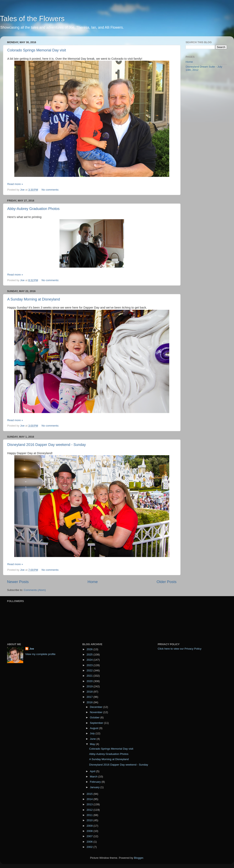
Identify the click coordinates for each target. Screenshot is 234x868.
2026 (90, 649)
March (94, 777)
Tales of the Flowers (32, 19)
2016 (90, 702)
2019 (90, 686)
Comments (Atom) (35, 590)
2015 (90, 794)
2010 (90, 820)
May (93, 744)
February (96, 782)
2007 (90, 836)
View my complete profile (40, 654)
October (95, 717)
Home (93, 582)
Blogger (139, 858)
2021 (90, 676)
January (95, 787)
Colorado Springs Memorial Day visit (37, 50)
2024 (90, 660)
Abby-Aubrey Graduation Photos (33, 209)
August (94, 728)
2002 (90, 847)
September (97, 723)
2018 (90, 692)
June (93, 739)
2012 (90, 810)
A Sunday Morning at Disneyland (34, 299)
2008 (90, 831)
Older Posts (167, 582)
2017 (90, 697)
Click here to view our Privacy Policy (180, 649)
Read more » (15, 184)
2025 (90, 655)
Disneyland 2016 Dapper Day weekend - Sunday (46, 445)
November (96, 712)
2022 (90, 670)
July (93, 733)
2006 (90, 842)
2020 (90, 681)
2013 (90, 804)
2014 (90, 799)
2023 (90, 665)
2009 (90, 826)
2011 (90, 815)
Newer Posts (18, 582)
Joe (32, 649)
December (96, 707)
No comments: (51, 190)
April (93, 771)
